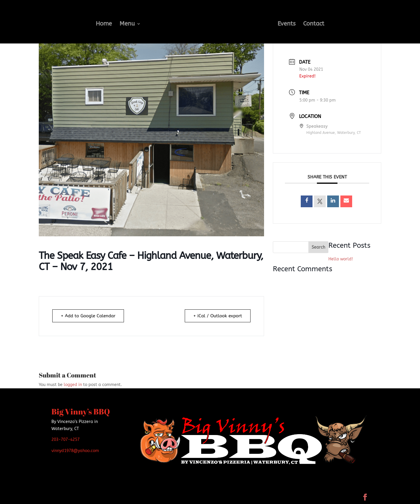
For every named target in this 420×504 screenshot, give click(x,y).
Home (104, 24)
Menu (127, 24)
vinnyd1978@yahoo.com (75, 451)
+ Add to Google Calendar (88, 316)
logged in (73, 385)
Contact (314, 24)
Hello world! (341, 259)
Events (287, 24)
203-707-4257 (65, 440)
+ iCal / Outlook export (218, 316)
